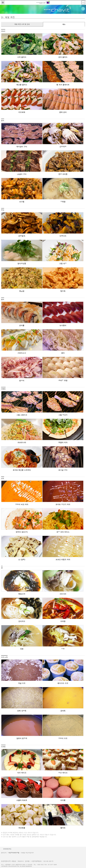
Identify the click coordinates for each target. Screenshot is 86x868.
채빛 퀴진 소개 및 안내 (22, 24)
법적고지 (4, 853)
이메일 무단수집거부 (27, 853)
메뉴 (64, 24)
